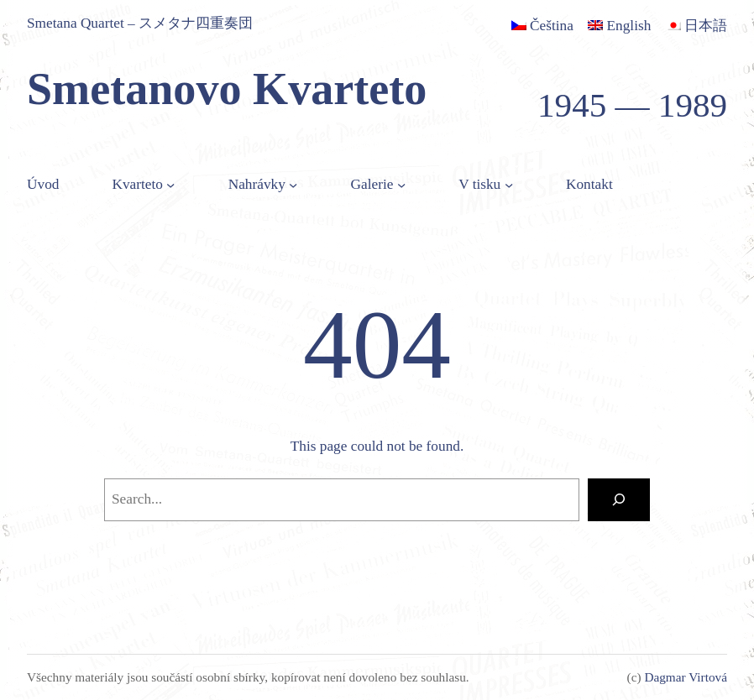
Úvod (43, 184)
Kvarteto (137, 184)
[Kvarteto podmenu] (170, 185)
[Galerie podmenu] (401, 185)
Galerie (372, 184)
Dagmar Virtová (686, 677)
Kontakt (589, 184)
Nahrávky (257, 184)
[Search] (619, 500)
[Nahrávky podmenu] (293, 185)
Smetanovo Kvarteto (227, 89)
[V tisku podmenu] (509, 185)
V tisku (479, 184)
